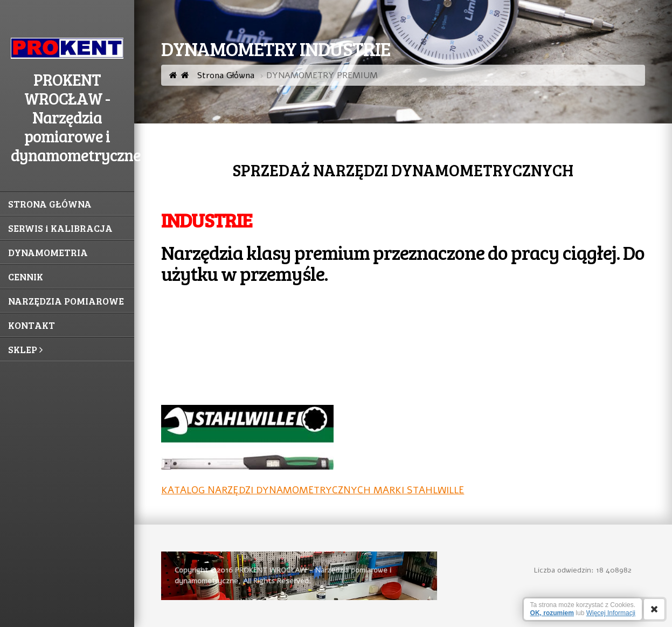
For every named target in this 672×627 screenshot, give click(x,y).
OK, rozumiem (552, 613)
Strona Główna (218, 75)
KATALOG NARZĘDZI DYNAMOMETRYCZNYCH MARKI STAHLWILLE (313, 490)
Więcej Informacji (611, 613)
